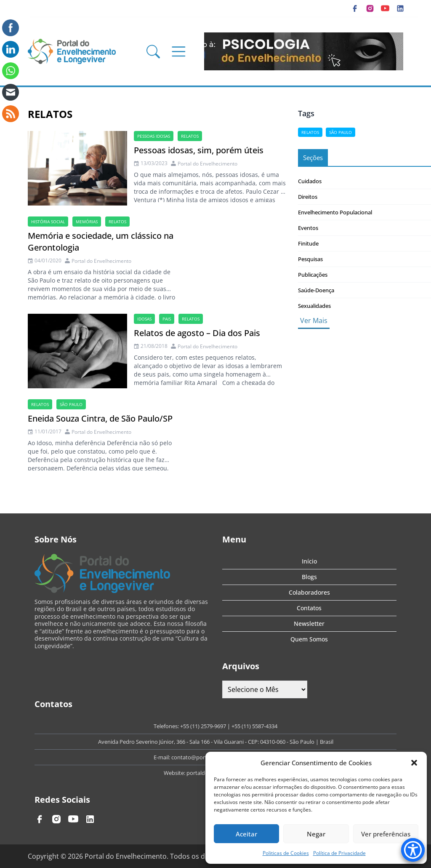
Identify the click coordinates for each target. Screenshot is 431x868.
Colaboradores (309, 592)
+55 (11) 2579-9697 (203, 726)
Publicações (313, 275)
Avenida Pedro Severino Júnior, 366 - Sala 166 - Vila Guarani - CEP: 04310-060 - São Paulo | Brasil (216, 742)
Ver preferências (386, 834)
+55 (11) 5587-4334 (254, 726)
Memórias (87, 222)
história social (48, 222)
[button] (414, 763)
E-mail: (162, 757)
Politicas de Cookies (286, 853)
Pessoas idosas (154, 136)
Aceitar (246, 834)
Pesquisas (310, 259)
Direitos (308, 197)
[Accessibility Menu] (413, 850)
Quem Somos (309, 639)
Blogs (309, 577)
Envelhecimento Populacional (335, 212)
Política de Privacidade (339, 853)
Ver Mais (314, 320)
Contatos (309, 608)
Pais (167, 319)
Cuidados (310, 181)
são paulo (71, 404)
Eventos (308, 228)
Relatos (190, 136)
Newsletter (309, 624)
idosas (144, 319)
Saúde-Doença (316, 290)
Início (309, 561)
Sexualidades (314, 306)
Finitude (308, 243)
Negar (316, 834)
